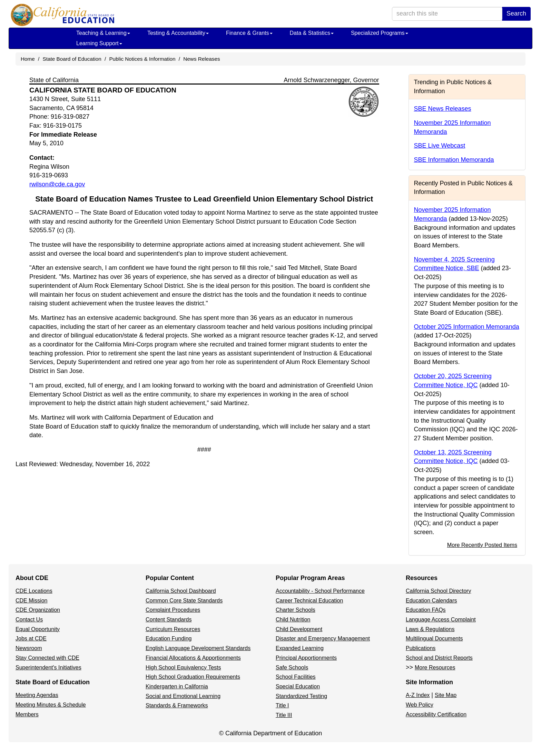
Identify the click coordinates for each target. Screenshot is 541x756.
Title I (282, 705)
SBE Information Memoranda (454, 160)
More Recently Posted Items (482, 545)
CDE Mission (31, 601)
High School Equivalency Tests (183, 667)
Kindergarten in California (177, 686)
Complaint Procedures (173, 610)
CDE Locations (34, 591)
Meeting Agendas (37, 695)
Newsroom (29, 648)
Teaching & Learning (103, 33)
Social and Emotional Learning (183, 696)
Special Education (298, 686)
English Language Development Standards (198, 648)
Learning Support (99, 43)
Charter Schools (296, 610)
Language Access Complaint (441, 620)
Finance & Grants (249, 33)
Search (516, 13)
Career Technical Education (309, 601)
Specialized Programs (380, 33)
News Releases (201, 59)
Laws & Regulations (430, 629)
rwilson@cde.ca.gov (57, 184)
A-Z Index (418, 695)
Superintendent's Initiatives (48, 667)
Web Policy (420, 705)
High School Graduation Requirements (193, 677)
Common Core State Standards (184, 601)
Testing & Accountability (178, 33)
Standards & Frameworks (177, 705)
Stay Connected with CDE (47, 658)
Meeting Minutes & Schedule (51, 705)
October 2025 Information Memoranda (467, 327)
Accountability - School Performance (320, 591)
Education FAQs (426, 610)
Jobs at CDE (31, 639)
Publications (421, 648)
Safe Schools (292, 667)
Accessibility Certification (436, 714)
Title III (284, 715)
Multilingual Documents (434, 639)
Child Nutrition (293, 620)
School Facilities (296, 677)
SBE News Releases (443, 109)
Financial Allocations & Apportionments (193, 658)
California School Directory (438, 591)
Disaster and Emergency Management (323, 639)
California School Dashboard (181, 591)
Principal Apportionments (306, 658)
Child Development (299, 629)
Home (28, 59)
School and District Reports (439, 658)
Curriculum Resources (173, 629)
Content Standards (169, 620)
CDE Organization (38, 610)
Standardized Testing (301, 696)
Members (27, 714)
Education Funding (169, 639)
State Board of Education (72, 59)
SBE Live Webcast (440, 146)
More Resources (435, 667)
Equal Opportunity (38, 629)
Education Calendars (431, 601)
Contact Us (29, 620)
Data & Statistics (312, 33)
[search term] (447, 14)
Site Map (446, 695)
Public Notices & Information (142, 59)
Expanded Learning (300, 648)
